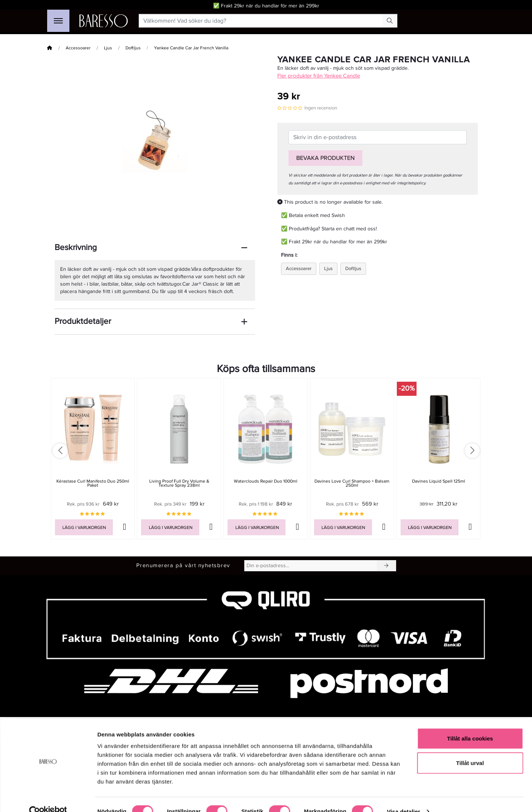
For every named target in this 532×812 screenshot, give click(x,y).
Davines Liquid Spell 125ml (439, 481)
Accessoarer (78, 48)
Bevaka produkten (325, 158)
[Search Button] (390, 21)
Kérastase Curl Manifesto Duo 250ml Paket (93, 483)
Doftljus (133, 48)
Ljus (108, 48)
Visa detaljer (403, 797)
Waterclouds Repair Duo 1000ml (266, 481)
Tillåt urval (470, 749)
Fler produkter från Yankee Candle (319, 76)
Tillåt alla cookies (470, 724)
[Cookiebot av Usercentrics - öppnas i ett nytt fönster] (48, 798)
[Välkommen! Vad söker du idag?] (261, 21)
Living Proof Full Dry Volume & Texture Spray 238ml (179, 483)
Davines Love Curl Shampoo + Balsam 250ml (352, 483)
